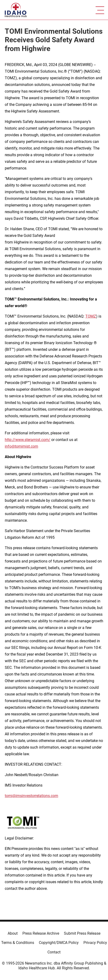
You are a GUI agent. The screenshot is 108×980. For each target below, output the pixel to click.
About (13, 933)
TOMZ (91, 316)
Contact (54, 952)
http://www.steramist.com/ (28, 440)
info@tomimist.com (21, 446)
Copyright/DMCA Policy (59, 943)
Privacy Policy (95, 943)
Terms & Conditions (18, 943)
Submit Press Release (82, 933)
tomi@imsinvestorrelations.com (31, 796)
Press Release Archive (41, 933)
